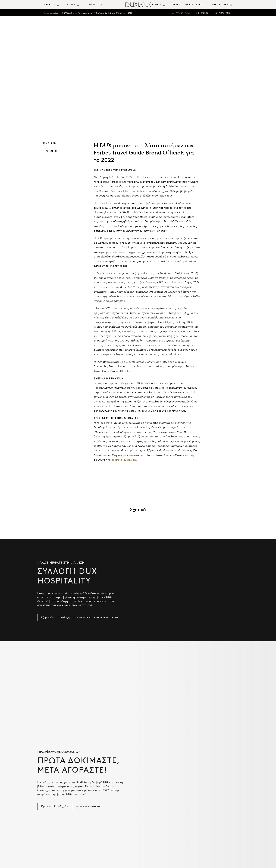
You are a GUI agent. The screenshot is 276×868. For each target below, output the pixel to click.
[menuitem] (54, 5)
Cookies (198, 815)
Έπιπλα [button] (71, 5)
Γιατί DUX (101, 776)
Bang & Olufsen (153, 802)
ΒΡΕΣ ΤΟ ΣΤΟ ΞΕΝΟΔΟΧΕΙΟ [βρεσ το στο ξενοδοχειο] (188, 5)
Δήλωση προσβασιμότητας (209, 820)
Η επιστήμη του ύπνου (107, 805)
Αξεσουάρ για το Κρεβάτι (57, 809)
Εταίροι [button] (157, 5)
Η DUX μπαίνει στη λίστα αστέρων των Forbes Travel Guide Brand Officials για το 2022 (97, 13)
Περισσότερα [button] (220, 5)
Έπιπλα (47, 814)
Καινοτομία (100, 800)
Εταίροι (149, 776)
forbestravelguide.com (122, 460)
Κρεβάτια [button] (50, 5)
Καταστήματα (183, 13)
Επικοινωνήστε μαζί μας (208, 805)
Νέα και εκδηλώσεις (51, 13)
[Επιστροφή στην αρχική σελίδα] (138, 5)
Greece (204, 13)
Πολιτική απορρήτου (206, 810)
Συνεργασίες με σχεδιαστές (159, 797)
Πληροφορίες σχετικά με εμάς (211, 777)
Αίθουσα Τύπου (202, 801)
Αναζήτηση (225, 13)
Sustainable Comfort (106, 795)
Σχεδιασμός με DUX (155, 792)
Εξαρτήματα (50, 800)
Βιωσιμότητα (101, 817)
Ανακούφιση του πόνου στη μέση (110, 811)
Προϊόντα (51, 776)
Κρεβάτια (48, 795)
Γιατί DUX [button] (92, 5)
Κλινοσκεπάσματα (54, 805)
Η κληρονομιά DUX (205, 796)
